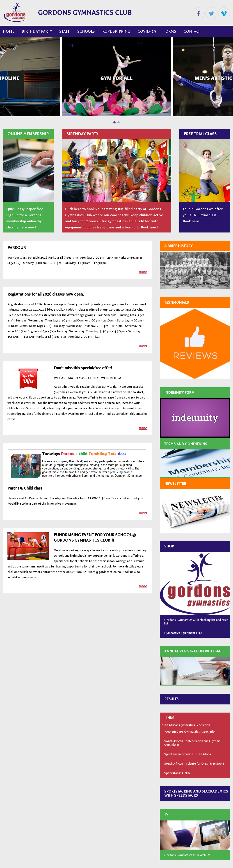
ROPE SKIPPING (116, 31)
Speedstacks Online (177, 773)
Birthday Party (37, 31)
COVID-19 (147, 31)
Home (9, 31)
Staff (65, 31)
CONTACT (192, 31)
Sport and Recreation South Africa (188, 754)
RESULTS (171, 699)
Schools (86, 31)
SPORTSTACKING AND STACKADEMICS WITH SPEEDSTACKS (196, 793)
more (143, 272)
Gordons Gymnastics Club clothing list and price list (196, 622)
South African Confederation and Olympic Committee (192, 743)
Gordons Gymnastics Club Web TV (187, 855)
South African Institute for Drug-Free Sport (194, 764)
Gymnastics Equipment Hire (183, 633)
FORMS (170, 31)
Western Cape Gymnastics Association (190, 732)
